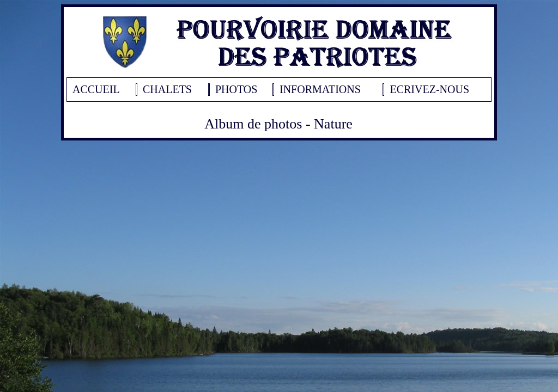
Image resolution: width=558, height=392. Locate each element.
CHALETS (167, 89)
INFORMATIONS (320, 89)
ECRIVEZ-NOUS (429, 89)
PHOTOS (236, 89)
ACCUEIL (96, 89)
